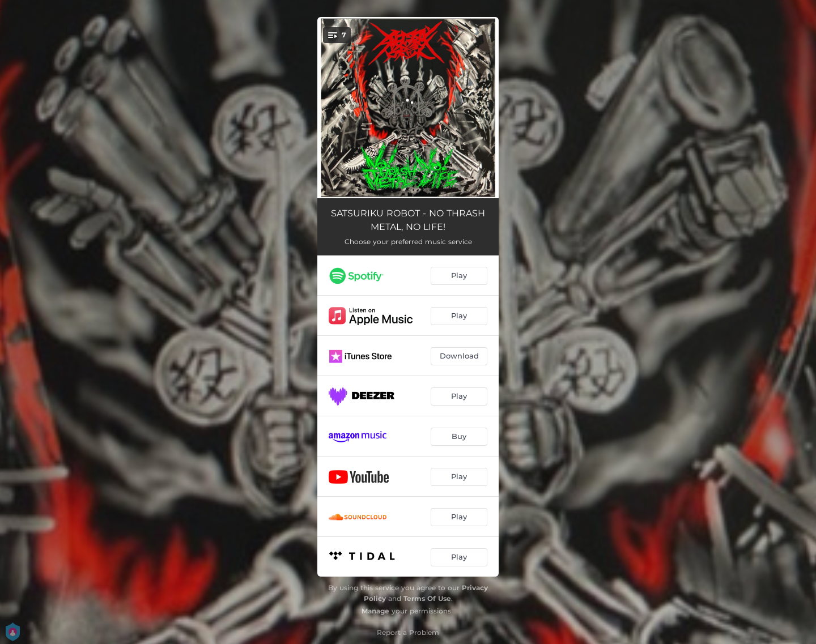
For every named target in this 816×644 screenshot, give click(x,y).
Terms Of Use (427, 598)
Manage (375, 611)
